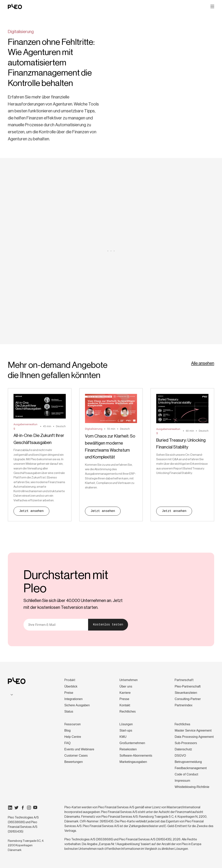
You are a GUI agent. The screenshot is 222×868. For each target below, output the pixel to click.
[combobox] (26, 695)
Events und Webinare (79, 749)
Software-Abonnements (136, 756)
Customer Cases (76, 756)
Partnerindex (184, 705)
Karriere (125, 693)
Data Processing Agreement (194, 737)
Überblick (71, 686)
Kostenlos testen (108, 625)
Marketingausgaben (133, 762)
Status (69, 711)
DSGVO (180, 756)
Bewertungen (74, 762)
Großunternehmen (132, 743)
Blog (68, 730)
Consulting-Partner (188, 699)
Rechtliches (128, 711)
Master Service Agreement (193, 730)
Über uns (126, 686)
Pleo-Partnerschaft (188, 686)
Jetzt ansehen (31, 511)
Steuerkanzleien (186, 693)
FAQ (68, 743)
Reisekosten (128, 749)
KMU (123, 737)
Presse (124, 699)
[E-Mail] (56, 625)
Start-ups (126, 730)
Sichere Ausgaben (77, 705)
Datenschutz (183, 749)
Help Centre (73, 737)
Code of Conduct (186, 774)
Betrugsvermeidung (188, 762)
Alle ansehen (203, 363)
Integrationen (74, 699)
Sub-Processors (186, 743)
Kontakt (125, 705)
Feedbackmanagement (191, 768)
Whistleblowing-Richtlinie (192, 787)
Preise (69, 693)
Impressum (182, 781)
